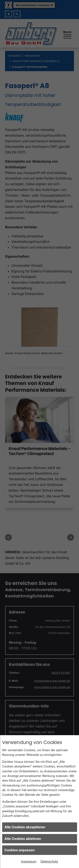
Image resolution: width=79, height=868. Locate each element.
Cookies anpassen (20, 850)
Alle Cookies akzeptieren (25, 827)
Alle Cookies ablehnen (23, 839)
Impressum (29, 861)
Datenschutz (49, 861)
